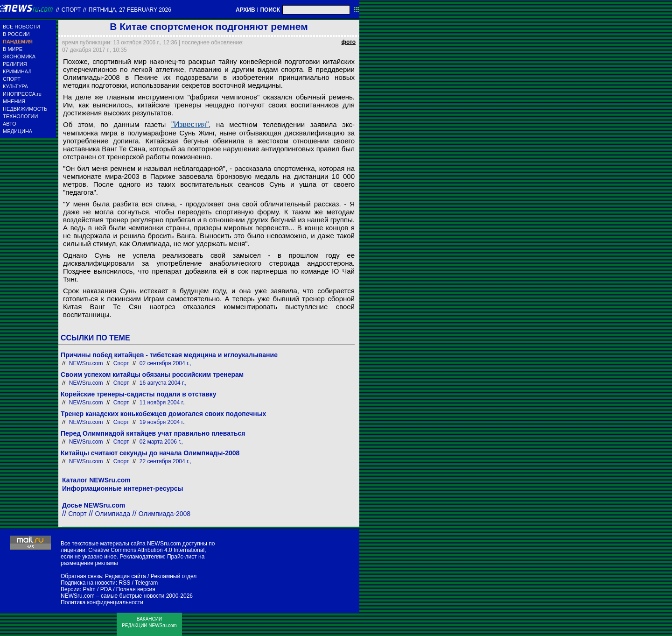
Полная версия (136, 589)
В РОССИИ (16, 34)
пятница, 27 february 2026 (130, 10)
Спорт (71, 10)
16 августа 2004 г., (163, 383)
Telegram (146, 583)
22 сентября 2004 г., (165, 461)
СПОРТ (12, 79)
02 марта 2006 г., (161, 442)
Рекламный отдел (174, 576)
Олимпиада (113, 514)
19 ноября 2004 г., (163, 422)
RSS (124, 583)
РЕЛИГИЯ (15, 64)
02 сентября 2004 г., (165, 363)
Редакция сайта (126, 576)
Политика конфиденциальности (102, 602)
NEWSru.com (86, 363)
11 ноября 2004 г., (163, 403)
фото (349, 42)
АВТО (10, 124)
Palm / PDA (97, 589)
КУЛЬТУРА (15, 86)
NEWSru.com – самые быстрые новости (112, 596)
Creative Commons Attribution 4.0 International (146, 550)
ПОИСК (270, 10)
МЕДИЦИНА (17, 131)
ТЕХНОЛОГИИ (20, 116)
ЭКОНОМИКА (19, 57)
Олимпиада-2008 (164, 514)
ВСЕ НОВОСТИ (21, 27)
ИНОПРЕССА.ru (22, 94)
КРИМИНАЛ (17, 71)
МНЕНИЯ (14, 101)
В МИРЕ (13, 49)
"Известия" (190, 124)
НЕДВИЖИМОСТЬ (25, 109)
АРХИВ (245, 10)
